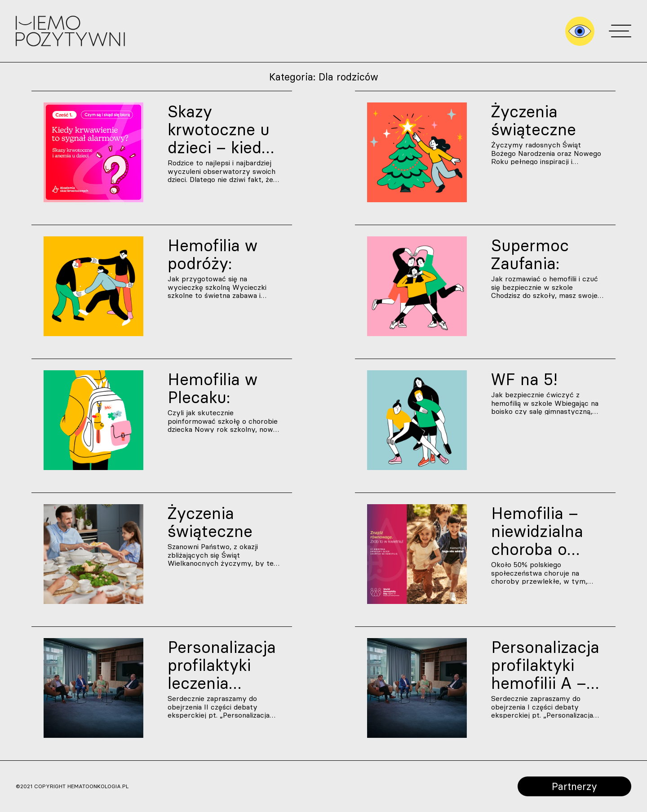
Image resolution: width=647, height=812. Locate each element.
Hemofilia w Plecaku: (213, 388)
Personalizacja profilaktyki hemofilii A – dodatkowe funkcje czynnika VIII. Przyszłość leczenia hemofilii (545, 665)
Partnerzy (574, 786)
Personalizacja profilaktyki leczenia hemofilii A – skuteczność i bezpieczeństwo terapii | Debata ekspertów (224, 665)
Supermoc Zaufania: (530, 254)
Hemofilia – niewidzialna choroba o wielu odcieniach (537, 531)
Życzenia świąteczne (534, 120)
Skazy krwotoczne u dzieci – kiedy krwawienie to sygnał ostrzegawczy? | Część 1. (224, 129)
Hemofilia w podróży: (213, 254)
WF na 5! (524, 379)
